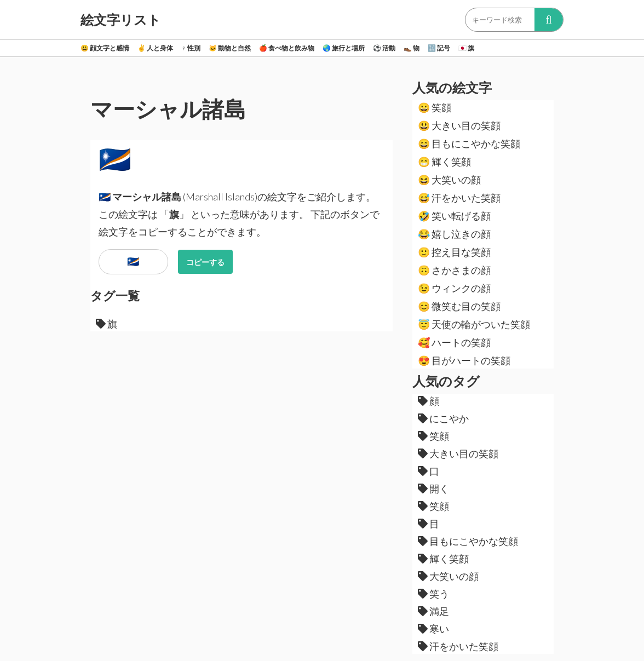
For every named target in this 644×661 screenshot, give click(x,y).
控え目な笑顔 (454, 252)
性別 (191, 48)
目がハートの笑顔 (464, 360)
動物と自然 (230, 48)
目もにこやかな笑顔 (469, 143)
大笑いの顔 (449, 180)
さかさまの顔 (454, 270)
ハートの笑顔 (454, 342)
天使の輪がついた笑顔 (474, 324)
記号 (439, 48)
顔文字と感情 (105, 48)
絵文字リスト (121, 20)
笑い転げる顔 (454, 216)
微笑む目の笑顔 (459, 306)
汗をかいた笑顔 (459, 198)
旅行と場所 (344, 48)
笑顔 (435, 107)
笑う (433, 594)
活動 (384, 48)
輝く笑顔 (444, 162)
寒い (433, 629)
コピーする (205, 262)
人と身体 (155, 48)
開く (433, 488)
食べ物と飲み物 (287, 48)
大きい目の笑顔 (459, 125)
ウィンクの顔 (454, 288)
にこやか (443, 418)
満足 (433, 611)
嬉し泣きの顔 (454, 234)
